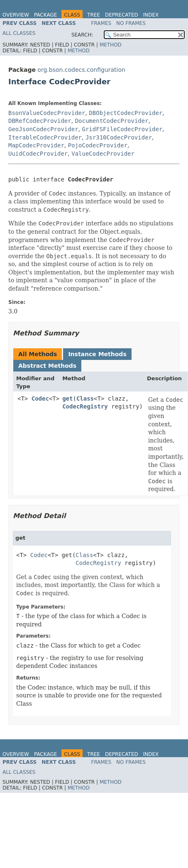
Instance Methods (97, 354)
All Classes (19, 33)
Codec (40, 399)
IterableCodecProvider (45, 137)
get (67, 399)
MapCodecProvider (36, 145)
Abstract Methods (47, 366)
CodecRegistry (85, 406)
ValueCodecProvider (103, 154)
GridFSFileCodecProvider (122, 129)
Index (151, 15)
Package (45, 15)
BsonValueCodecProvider (47, 113)
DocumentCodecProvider (112, 121)
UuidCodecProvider (38, 154)
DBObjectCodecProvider (126, 113)
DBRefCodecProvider (40, 121)
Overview (16, 15)
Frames (101, 23)
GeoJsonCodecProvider (43, 129)
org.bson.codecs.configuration (81, 70)
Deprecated (122, 15)
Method (111, 45)
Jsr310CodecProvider (119, 137)
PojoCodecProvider (98, 145)
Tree (94, 15)
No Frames (131, 23)
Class (85, 399)
